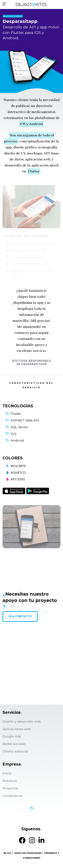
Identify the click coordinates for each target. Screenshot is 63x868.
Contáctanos (13, 796)
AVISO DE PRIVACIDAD (28, 853)
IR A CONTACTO (20, 616)
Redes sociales (14, 744)
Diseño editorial (15, 751)
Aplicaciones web (17, 729)
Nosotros (10, 781)
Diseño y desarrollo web (22, 721)
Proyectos (10, 788)
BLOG (7, 853)
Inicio (7, 773)
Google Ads (12, 736)
